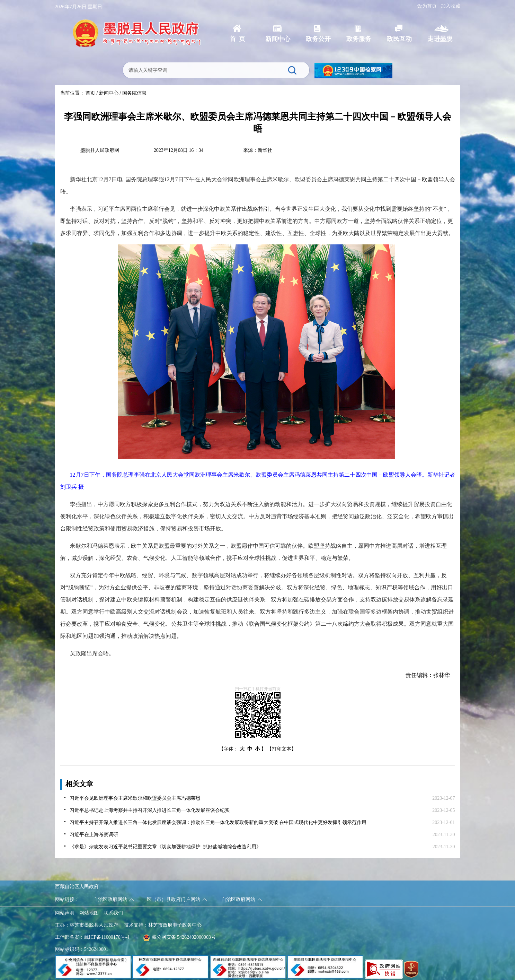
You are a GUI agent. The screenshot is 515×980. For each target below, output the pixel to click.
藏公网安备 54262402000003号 (180, 937)
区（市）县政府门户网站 (174, 899)
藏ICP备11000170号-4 (107, 937)
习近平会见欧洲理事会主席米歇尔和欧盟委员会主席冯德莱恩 (135, 798)
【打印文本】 (282, 749)
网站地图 (89, 913)
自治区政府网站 (110, 899)
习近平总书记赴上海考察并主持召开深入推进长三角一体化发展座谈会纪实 (150, 810)
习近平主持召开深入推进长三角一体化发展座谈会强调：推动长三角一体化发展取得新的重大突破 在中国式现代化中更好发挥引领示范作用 (218, 822)
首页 (90, 93)
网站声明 (65, 913)
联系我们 (113, 913)
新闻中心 (109, 93)
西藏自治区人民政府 (77, 887)
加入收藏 (451, 6)
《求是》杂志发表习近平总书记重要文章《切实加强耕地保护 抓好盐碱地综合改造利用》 (165, 847)
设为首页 (427, 6)
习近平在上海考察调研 (94, 835)
